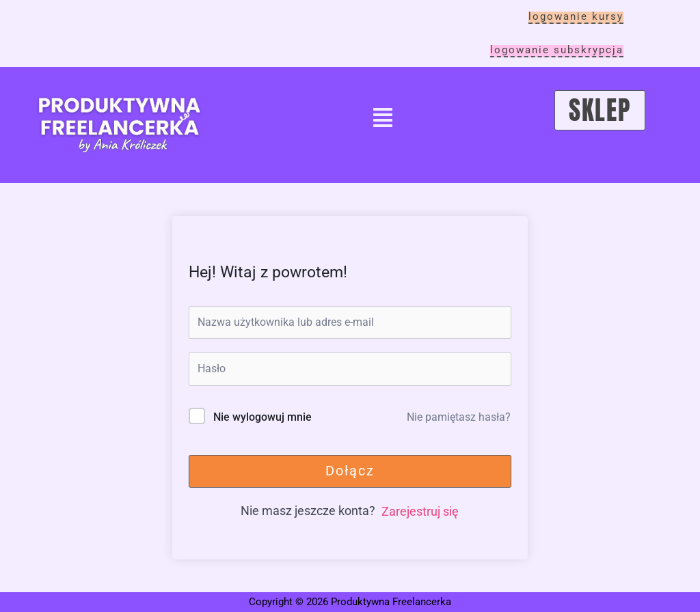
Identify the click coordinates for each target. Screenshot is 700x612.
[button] (383, 119)
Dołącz (350, 471)
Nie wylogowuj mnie (262, 417)
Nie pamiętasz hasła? (459, 417)
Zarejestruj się (420, 511)
